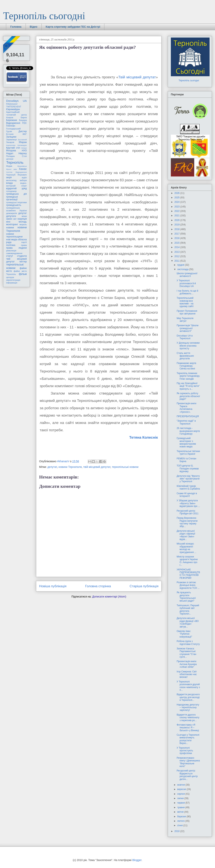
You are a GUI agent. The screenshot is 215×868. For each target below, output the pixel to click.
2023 (177, 207)
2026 (177, 193)
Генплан (11, 126)
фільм (23, 274)
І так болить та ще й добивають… (187, 292)
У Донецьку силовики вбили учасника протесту (188, 346)
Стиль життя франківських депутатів (185, 356)
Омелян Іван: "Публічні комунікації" (184, 634)
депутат (52, 467)
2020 (177, 220)
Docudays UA (16, 101)
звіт (15, 219)
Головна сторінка (98, 586)
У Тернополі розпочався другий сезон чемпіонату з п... (188, 686)
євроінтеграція (13, 280)
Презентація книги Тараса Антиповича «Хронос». (186, 408)
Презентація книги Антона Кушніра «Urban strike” (187, 664)
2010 (177, 831)
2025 (177, 198)
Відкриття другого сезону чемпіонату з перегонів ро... (188, 718)
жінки (24, 216)
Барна (24, 117)
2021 (177, 216)
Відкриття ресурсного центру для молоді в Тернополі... (188, 697)
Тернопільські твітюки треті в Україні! (188, 453)
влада (9, 183)
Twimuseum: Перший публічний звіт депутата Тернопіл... (188, 610)
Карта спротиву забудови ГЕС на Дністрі (73, 27)
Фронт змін (12, 169)
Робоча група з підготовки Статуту (188, 643)
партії (24, 242)
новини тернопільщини (14, 235)
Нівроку (23, 153)
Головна (16, 27)
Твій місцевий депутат (137, 77)
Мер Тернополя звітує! (185, 320)
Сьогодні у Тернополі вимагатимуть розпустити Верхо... (188, 739)
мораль (23, 224)
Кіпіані (24, 148)
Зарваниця (11, 140)
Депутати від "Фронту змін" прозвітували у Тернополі (188, 479)
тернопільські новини (125, 467)
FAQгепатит (12, 104)
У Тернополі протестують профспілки (185, 751)
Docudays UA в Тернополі (185, 337)
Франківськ (22, 166)
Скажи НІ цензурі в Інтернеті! (187, 495)
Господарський (13, 129)
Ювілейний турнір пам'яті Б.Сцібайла (188, 487)
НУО (24, 151)
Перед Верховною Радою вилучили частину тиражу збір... (187, 522)
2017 (177, 234)
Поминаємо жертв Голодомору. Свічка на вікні (186, 366)
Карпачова (11, 145)
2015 (177, 243)
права (24, 245)
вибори (23, 180)
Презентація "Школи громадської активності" (188, 328)
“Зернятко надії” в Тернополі (186, 422)
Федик (9, 166)
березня (182, 817)
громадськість (14, 205)
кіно (8, 222)
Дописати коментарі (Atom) (109, 597)
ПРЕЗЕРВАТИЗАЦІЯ (188, 416)
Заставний (22, 140)
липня (181, 798)
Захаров (10, 142)
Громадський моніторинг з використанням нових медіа (186, 442)
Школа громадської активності (187, 275)
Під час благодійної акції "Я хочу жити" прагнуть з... (188, 386)
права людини (16, 248)
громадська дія (16, 194)
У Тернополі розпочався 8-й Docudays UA (186, 283)
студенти (22, 256)
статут (10, 256)
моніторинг (12, 224)
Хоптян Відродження (16, 172)
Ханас (23, 169)
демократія (12, 213)
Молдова (11, 151)
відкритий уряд (16, 188)
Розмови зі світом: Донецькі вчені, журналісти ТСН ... (188, 585)
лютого (181, 821)
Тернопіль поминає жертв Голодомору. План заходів (188, 376)
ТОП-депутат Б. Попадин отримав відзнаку (188, 469)
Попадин (10, 156)
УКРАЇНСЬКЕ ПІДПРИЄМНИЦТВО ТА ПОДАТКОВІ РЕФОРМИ (188, 574)
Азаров (10, 117)
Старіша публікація (144, 586)
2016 (177, 238)
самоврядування (14, 253)
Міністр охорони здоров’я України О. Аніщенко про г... (187, 561)
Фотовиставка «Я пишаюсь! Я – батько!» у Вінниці (188, 728)
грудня (181, 265)
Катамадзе (22, 145)
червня (181, 803)
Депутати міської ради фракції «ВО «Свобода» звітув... (188, 622)
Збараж (23, 142)
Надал (10, 153)
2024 (177, 202)
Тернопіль (15, 162)
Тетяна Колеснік (144, 437)
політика (11, 245)
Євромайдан (13, 109)
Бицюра (23, 120)
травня (181, 807)
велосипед (11, 180)
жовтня (181, 785)
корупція (22, 219)
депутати (11, 216)
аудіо (24, 177)
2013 (177, 252)
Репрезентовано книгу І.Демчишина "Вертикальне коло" (188, 762)
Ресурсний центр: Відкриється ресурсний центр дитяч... (187, 775)
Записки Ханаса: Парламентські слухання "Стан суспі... (186, 653)
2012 (177, 256)
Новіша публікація (53, 586)
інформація (12, 283)
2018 (177, 229)
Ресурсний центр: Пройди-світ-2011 (188, 512)
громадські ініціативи (16, 202)
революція (11, 251)
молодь (23, 222)
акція (9, 177)
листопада (183, 269)
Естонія (10, 134)
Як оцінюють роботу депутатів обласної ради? (188, 396)
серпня (181, 794)
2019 (177, 225)
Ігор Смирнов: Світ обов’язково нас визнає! (187, 674)
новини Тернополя (70, 467)
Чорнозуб (11, 175)
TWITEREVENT (14, 107)
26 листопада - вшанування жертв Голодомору (188, 431)
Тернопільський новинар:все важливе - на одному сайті (185, 302)
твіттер (23, 262)
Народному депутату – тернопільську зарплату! (188, 707)
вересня (182, 789)
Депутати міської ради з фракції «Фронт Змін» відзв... (186, 535)
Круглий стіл (13, 148)
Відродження (13, 123)
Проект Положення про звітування (187, 312)
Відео (34, 27)
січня (180, 825)
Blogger (137, 860)
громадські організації (12, 198)
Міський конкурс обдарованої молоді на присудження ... (186, 548)
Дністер (23, 131)
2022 (177, 211)
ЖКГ (25, 134)
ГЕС (25, 123)
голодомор (11, 191)
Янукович (22, 175)
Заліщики (11, 137)
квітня (181, 812)
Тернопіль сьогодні (44, 16)
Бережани (12, 120)
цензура (10, 277)
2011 (177, 261)
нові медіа (12, 240)
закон (9, 219)
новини (10, 228)
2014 (177, 247)
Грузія (9, 131)
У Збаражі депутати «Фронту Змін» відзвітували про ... (188, 503)
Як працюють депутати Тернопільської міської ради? (186, 597)
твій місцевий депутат (97, 467)
